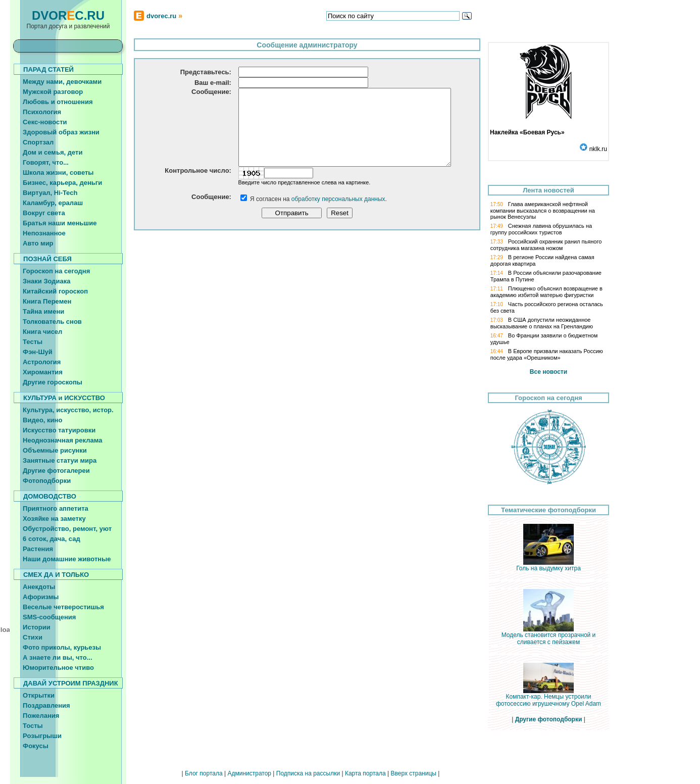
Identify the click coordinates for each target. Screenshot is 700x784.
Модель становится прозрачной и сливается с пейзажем (549, 636)
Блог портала (204, 773)
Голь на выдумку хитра (548, 566)
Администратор (249, 773)
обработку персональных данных (338, 214)
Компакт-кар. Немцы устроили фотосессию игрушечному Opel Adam (548, 697)
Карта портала (365, 773)
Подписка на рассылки (308, 773)
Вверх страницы (413, 773)
